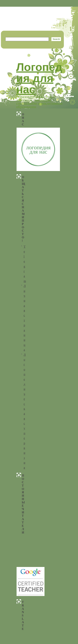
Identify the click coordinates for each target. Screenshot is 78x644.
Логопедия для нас (39, 78)
